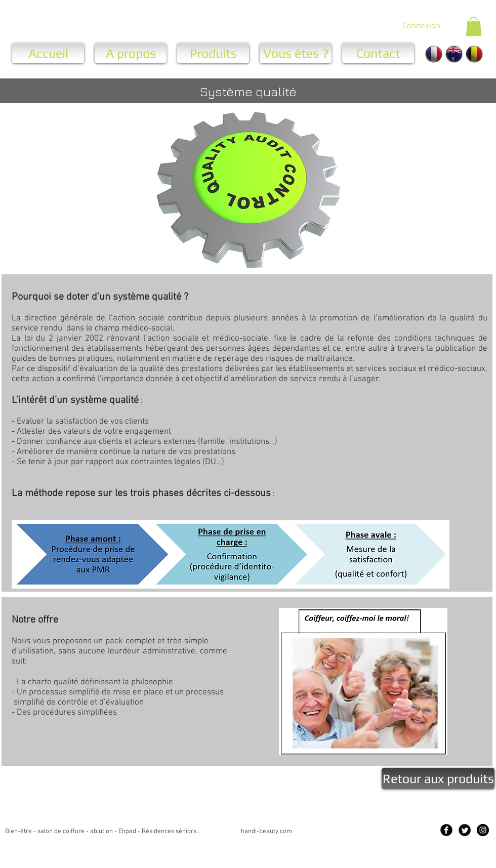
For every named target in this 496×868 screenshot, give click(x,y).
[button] (474, 26)
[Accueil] (48, 53)
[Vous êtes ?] (296, 53)
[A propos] (131, 53)
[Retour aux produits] (438, 778)
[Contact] (378, 53)
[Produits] (213, 53)
